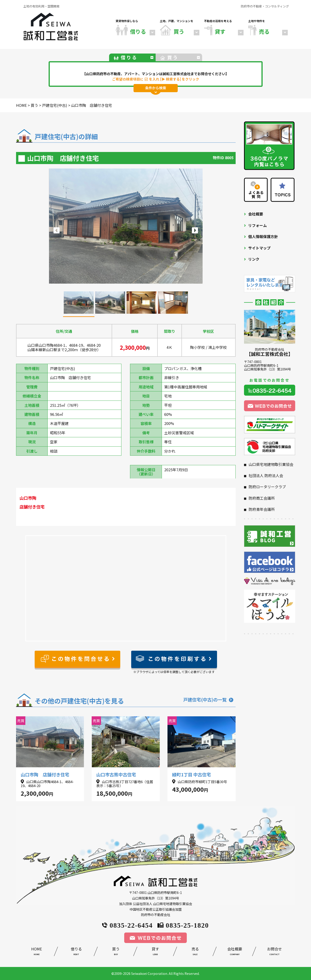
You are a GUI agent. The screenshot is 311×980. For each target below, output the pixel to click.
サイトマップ (259, 248)
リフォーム (257, 225)
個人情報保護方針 (263, 236)
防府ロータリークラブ (267, 487)
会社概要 (256, 214)
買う (116, 952)
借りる (76, 952)
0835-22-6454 (127, 925)
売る (195, 952)
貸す (155, 952)
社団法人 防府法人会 (266, 475)
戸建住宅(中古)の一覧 (208, 700)
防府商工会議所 (262, 498)
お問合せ (274, 952)
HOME (37, 952)
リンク (254, 259)
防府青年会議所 (262, 509)
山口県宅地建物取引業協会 (271, 464)
